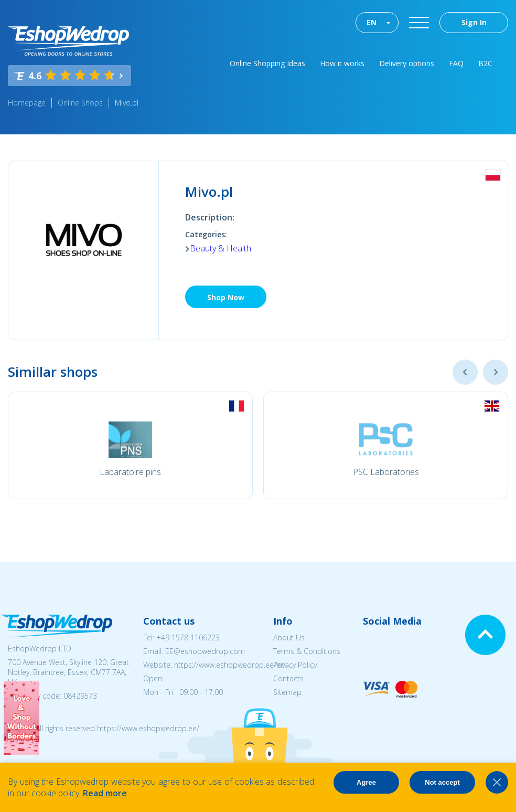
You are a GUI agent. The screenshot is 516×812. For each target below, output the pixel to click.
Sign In (474, 22)
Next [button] (496, 372)
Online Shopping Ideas (267, 63)
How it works (342, 63)
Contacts (288, 678)
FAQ (456, 63)
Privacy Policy (295, 665)
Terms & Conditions (307, 651)
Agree (366, 782)
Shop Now (226, 297)
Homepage (27, 103)
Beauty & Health (221, 248)
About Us (289, 637)
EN (372, 22)
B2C (485, 63)
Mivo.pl (127, 103)
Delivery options (407, 63)
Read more (105, 793)
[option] (130, 445)
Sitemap (287, 692)
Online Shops (80, 103)
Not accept (442, 782)
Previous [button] (465, 372)
